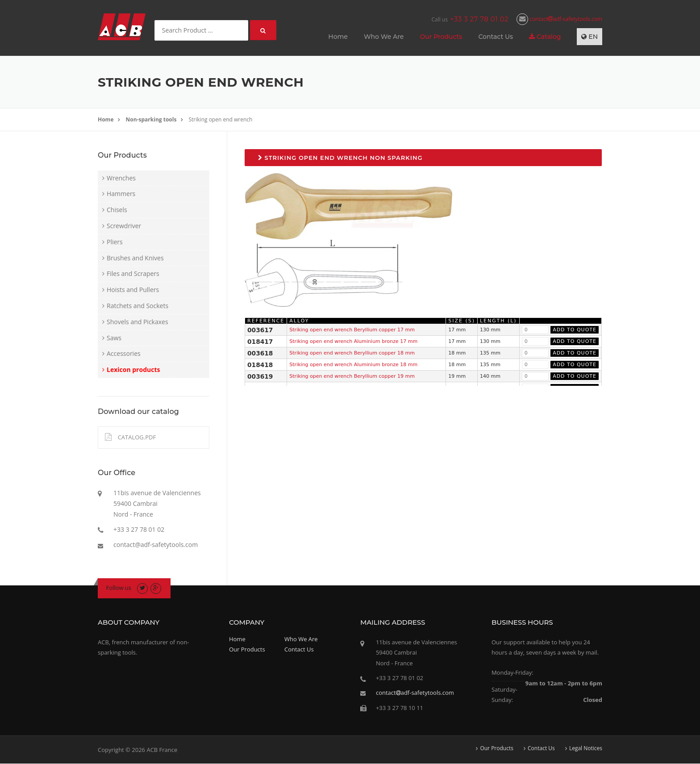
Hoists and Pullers (133, 290)
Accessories (124, 353)
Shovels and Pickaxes (137, 322)
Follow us (119, 588)
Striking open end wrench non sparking (340, 158)
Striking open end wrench (221, 119)
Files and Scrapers (133, 273)
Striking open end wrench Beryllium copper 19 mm (352, 376)
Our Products (441, 37)
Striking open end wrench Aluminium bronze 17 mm (353, 341)
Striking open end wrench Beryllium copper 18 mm (352, 353)
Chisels (117, 210)
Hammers (121, 194)
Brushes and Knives (135, 258)
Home (338, 37)
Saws (114, 338)
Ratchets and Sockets (137, 306)
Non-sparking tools (151, 119)
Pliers (115, 242)
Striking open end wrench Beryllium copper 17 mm (352, 330)
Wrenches (121, 178)
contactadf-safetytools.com (559, 19)
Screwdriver (124, 226)
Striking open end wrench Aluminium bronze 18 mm (353, 365)
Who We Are (384, 37)
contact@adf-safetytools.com (156, 545)
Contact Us (496, 37)
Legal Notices (586, 748)
